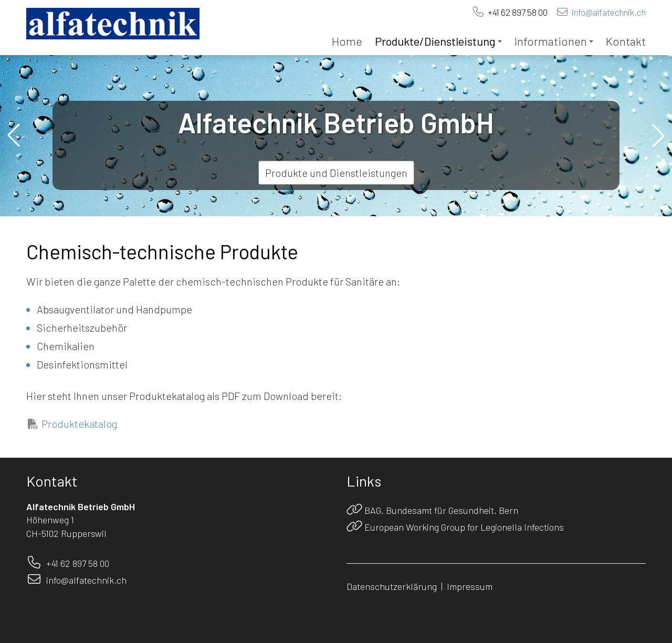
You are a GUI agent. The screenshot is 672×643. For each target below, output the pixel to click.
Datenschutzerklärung (392, 586)
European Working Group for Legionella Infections (464, 527)
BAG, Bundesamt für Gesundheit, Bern (441, 510)
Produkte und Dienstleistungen (336, 173)
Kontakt (626, 41)
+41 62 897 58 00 (518, 12)
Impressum (470, 586)
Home (347, 41)
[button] (14, 135)
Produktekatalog (79, 424)
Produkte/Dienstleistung (438, 41)
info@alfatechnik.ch (609, 12)
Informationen (554, 41)
